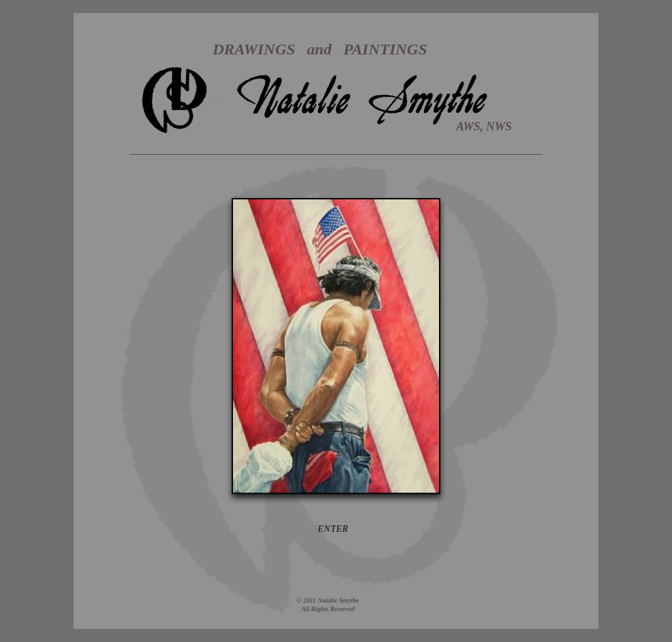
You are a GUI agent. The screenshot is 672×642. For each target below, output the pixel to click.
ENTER (333, 529)
